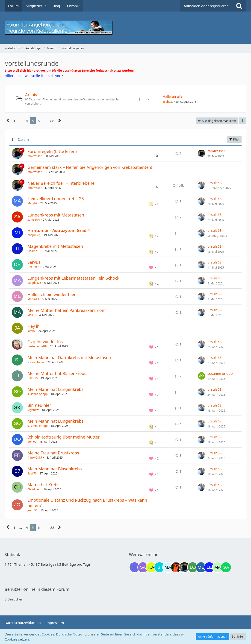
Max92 (32, 315)
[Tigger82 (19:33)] (135, 567)
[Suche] (239, 6)
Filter (234, 139)
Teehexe (168, 102)
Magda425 (34, 283)
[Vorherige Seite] (8, 121)
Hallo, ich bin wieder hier (52, 294)
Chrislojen (34, 489)
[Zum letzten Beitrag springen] (201, 153)
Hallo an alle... (174, 96)
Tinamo (32, 251)
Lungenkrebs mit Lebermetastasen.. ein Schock (73, 278)
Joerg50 (32, 510)
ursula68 (214, 183)
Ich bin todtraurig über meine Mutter (63, 437)
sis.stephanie (36, 362)
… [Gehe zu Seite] (21, 121)
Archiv (31, 95)
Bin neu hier (39, 405)
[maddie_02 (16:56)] (218, 567)
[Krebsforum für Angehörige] (125, 28)
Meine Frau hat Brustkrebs (53, 453)
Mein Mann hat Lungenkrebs (55, 389)
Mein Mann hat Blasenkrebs (55, 469)
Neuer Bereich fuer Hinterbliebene (61, 183)
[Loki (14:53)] (193, 567)
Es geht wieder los (45, 342)
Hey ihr (34, 326)
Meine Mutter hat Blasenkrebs (57, 373)
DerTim (32, 267)
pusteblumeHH (37, 346)
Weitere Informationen (212, 637)
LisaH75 (32, 378)
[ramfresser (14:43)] (184, 567)
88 (52, 121)
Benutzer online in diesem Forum (37, 589)
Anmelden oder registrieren (206, 6)
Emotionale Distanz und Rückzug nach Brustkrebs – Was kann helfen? (87, 503)
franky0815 (35, 458)
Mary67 (32, 203)
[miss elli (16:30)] (201, 567)
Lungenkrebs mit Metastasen (56, 215)
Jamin (31, 331)
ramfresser (35, 156)
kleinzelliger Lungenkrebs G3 (56, 199)
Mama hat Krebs (43, 485)
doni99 (32, 442)
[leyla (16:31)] (209, 567)
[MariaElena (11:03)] (168, 567)
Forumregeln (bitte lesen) (52, 151)
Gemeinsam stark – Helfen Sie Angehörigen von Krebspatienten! (90, 167)
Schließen (238, 637)
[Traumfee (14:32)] (176, 567)
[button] (243, 121)
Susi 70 (32, 473)
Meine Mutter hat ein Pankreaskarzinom (67, 310)
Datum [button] (23, 139)
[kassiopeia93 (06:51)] (151, 567)
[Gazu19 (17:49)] (226, 567)
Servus (34, 262)
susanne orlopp (220, 373)
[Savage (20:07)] (143, 567)
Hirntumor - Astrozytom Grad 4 (59, 230)
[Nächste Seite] (60, 121)
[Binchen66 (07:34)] (159, 567)
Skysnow (33, 410)
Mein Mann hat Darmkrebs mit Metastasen (69, 357)
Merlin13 (33, 299)
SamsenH (34, 220)
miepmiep (34, 235)
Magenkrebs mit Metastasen (55, 246)
